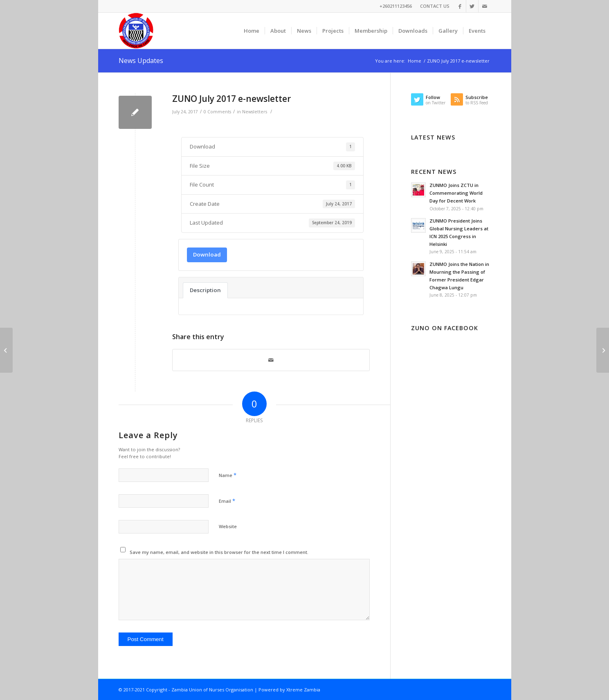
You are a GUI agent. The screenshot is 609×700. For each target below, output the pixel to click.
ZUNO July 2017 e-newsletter (231, 99)
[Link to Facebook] (460, 6)
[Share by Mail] (271, 360)
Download (207, 254)
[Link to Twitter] (472, 6)
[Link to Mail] (485, 6)
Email (227, 501)
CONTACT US (435, 6)
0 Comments (217, 112)
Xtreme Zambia (303, 690)
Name (228, 475)
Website (228, 526)
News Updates (141, 61)
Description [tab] (205, 290)
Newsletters (255, 112)
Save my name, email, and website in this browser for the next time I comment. (219, 552)
